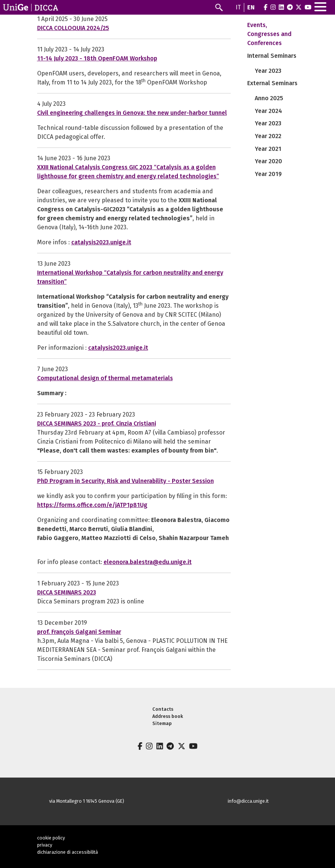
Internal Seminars (272, 56)
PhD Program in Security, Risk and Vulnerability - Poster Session (125, 481)
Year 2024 (268, 111)
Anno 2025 (269, 98)
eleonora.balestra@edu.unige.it (148, 562)
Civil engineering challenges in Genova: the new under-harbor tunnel (132, 113)
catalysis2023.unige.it (101, 242)
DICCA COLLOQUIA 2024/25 (73, 28)
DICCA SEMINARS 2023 (67, 592)
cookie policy (51, 838)
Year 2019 (268, 174)
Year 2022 (268, 136)
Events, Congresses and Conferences (269, 34)
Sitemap (162, 723)
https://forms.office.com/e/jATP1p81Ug (92, 505)
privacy (45, 845)
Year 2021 (268, 149)
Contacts (163, 709)
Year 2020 (268, 161)
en (251, 7)
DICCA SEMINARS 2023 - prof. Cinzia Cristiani (97, 423)
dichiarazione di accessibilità (68, 852)
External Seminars (272, 83)
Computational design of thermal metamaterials (105, 378)
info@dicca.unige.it (248, 801)
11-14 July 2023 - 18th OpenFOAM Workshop (97, 58)
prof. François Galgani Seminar (79, 632)
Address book (168, 716)
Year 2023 (268, 71)
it (238, 7)
